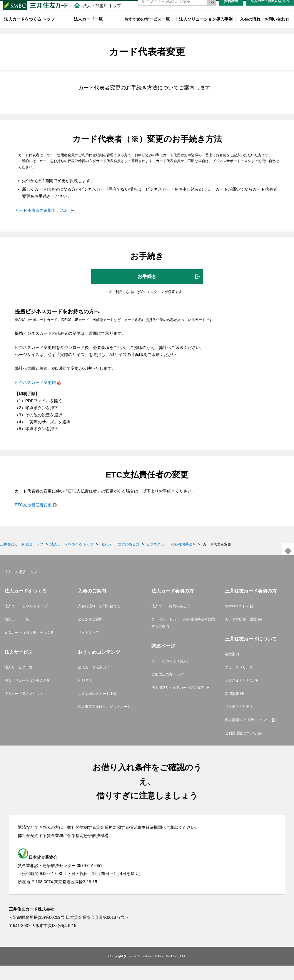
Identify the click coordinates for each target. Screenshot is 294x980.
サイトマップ (88, 647)
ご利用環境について (241, 748)
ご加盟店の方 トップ (168, 689)
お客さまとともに (239, 695)
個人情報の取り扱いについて (248, 734)
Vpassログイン (237, 621)
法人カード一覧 (88, 31)
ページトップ (288, 564)
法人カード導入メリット (24, 708)
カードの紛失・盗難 (241, 634)
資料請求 (231, 12)
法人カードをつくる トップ (29, 31)
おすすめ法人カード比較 (97, 708)
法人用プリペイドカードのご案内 (178, 702)
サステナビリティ (239, 721)
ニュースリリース (239, 682)
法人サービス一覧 (19, 682)
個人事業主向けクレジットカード (104, 721)
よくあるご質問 (90, 634)
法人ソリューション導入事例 (206, 31)
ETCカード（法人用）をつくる (29, 647)
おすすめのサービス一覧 (147, 31)
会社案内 (232, 668)
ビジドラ (85, 695)
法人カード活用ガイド (96, 682)
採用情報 (232, 708)
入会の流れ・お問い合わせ (265, 31)
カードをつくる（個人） (171, 675)
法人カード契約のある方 (270, 12)
